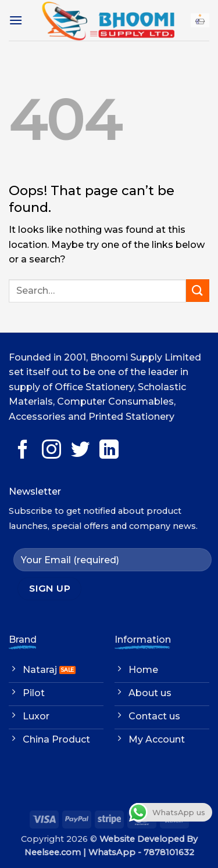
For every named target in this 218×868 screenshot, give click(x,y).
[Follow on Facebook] (23, 451)
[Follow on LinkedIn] (109, 451)
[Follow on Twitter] (81, 451)
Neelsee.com (53, 852)
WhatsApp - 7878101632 (141, 852)
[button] (16, 20)
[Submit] (198, 291)
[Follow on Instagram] (51, 451)
